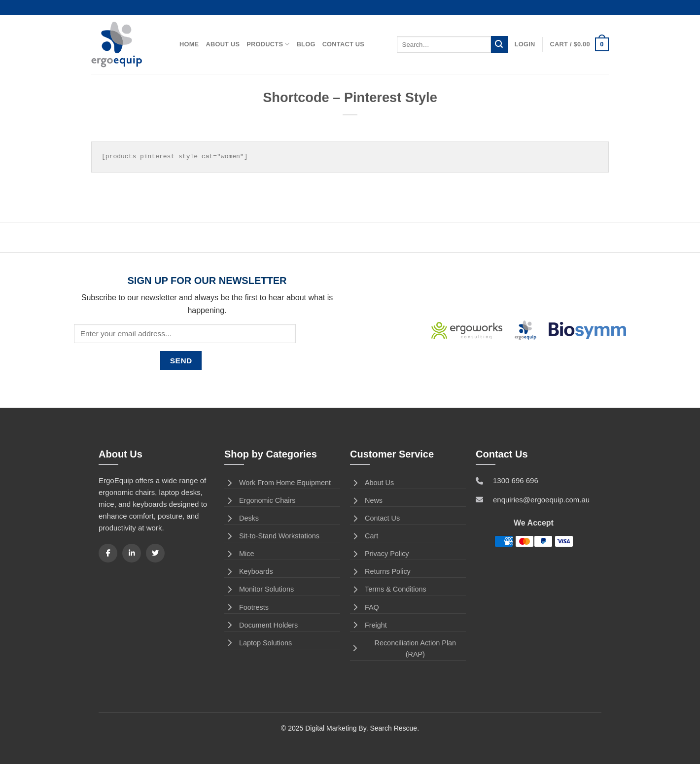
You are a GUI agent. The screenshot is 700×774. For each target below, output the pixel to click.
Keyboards (249, 571)
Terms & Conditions (388, 589)
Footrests (246, 607)
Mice (239, 554)
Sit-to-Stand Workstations (272, 536)
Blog (306, 44)
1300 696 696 (516, 480)
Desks (242, 518)
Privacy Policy (380, 554)
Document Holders (261, 625)
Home (189, 44)
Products (268, 44)
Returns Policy (380, 571)
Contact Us (344, 44)
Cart (364, 536)
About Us (223, 44)
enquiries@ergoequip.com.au (541, 500)
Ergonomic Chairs (260, 500)
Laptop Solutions (258, 643)
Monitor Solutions (259, 589)
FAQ (365, 607)
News (366, 500)
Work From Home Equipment (278, 483)
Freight (368, 625)
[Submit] (499, 44)
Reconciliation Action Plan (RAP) (403, 649)
